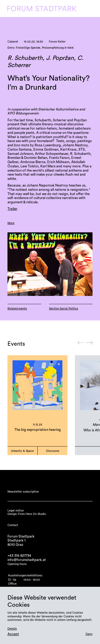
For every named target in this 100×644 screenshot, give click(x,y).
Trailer (12, 209)
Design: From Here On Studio (27, 514)
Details (12, 629)
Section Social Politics (64, 309)
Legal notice (16, 511)
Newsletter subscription (23, 492)
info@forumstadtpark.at (27, 560)
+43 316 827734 (19, 556)
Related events (17, 309)
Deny (89, 634)
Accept (13, 634)
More (11, 223)
